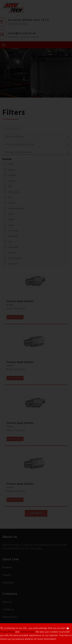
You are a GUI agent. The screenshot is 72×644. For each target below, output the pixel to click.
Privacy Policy (7, 632)
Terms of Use (27, 632)
